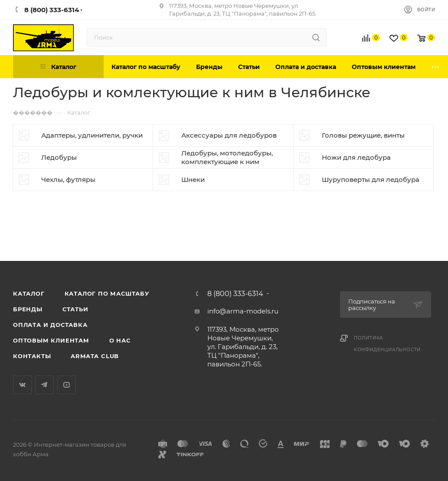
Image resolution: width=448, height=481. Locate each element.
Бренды (28, 309)
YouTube (67, 385)
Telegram (44, 385)
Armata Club (95, 356)
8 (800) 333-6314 (235, 294)
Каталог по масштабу (107, 293)
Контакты (32, 356)
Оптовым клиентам (51, 340)
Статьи (75, 309)
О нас (120, 340)
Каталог (29, 293)
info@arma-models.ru (243, 311)
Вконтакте (22, 385)
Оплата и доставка (50, 325)
